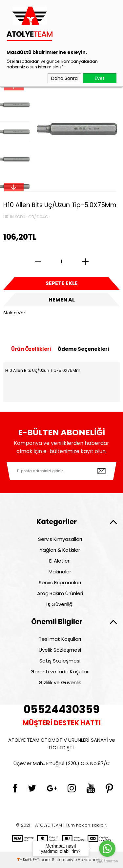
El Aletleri (60, 561)
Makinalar (60, 572)
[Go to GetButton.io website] (107, 861)
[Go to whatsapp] (107, 849)
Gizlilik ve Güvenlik (60, 682)
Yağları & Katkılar (60, 550)
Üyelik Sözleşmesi (60, 650)
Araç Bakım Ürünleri (60, 593)
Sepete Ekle (62, 283)
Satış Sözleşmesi (60, 661)
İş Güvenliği (60, 604)
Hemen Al (62, 300)
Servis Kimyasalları (60, 539)
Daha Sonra (64, 78)
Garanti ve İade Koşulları (60, 672)
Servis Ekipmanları (60, 582)
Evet (100, 78)
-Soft (25, 860)
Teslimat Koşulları (60, 639)
